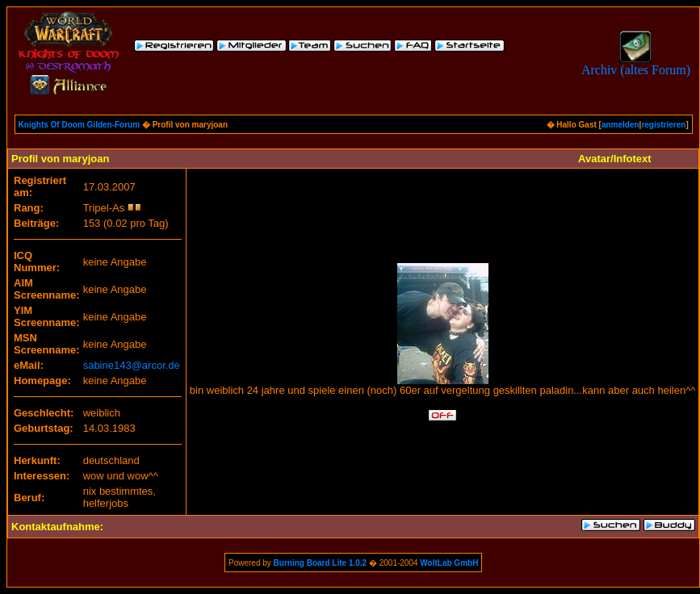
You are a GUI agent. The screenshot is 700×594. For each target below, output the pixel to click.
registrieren (663, 125)
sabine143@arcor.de (132, 365)
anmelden (620, 125)
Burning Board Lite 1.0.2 (321, 563)
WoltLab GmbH (449, 563)
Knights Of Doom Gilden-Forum (80, 125)
